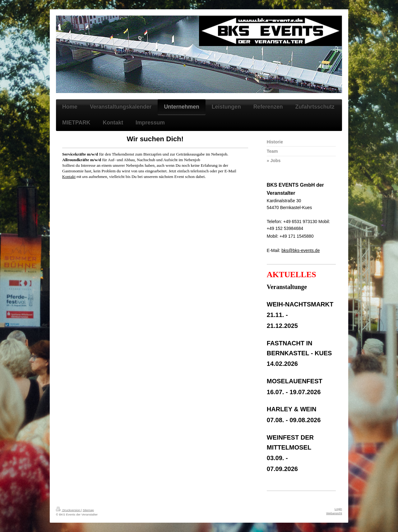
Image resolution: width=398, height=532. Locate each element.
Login (338, 509)
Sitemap (88, 510)
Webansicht (334, 513)
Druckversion (69, 510)
